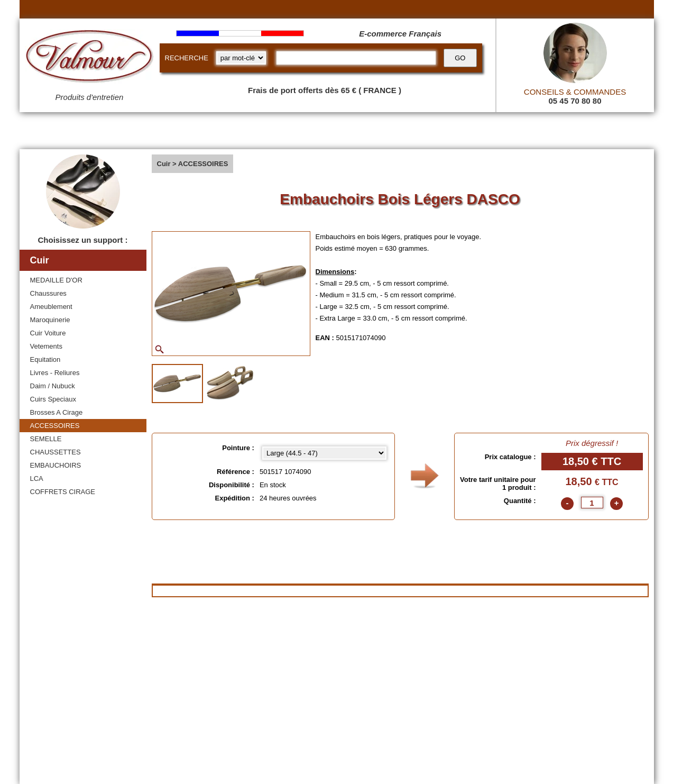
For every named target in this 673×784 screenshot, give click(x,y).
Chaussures (48, 293)
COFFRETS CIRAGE (63, 492)
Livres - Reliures (55, 373)
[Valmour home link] (90, 58)
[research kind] (241, 58)
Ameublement (51, 307)
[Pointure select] (324, 453)
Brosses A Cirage (57, 412)
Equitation (45, 359)
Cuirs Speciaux (53, 399)
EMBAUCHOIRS (56, 465)
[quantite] (592, 503)
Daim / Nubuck (53, 386)
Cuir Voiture (48, 333)
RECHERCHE (187, 58)
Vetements (46, 346)
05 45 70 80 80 (575, 101)
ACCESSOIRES (55, 426)
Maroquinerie (50, 320)
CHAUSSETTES (56, 452)
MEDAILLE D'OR (56, 280)
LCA (37, 478)
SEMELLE (46, 439)
